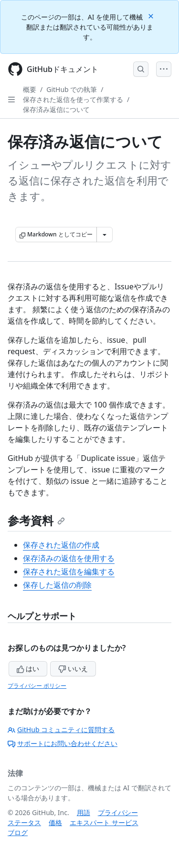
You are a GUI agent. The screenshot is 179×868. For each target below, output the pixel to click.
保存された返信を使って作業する (73, 99)
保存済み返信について (56, 109)
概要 (30, 89)
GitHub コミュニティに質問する (61, 730)
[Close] (152, 15)
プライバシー (118, 812)
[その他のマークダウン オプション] (105, 235)
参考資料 (36, 520)
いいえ (73, 669)
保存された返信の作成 (61, 545)
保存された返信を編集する (69, 572)
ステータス (24, 822)
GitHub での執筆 (72, 89)
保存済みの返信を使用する (69, 558)
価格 (55, 822)
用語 (84, 812)
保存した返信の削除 (57, 585)
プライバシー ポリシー (37, 686)
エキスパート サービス (104, 822)
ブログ (18, 832)
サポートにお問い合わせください (63, 743)
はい (28, 669)
